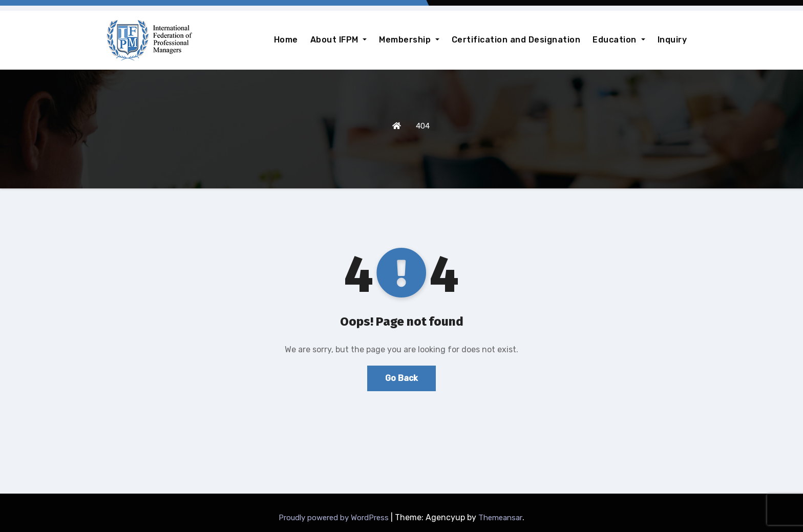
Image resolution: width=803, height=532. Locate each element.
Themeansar (500, 518)
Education (619, 40)
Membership (409, 40)
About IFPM (339, 40)
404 (423, 126)
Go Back (401, 378)
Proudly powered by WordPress (335, 518)
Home (286, 40)
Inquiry (672, 40)
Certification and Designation (516, 40)
